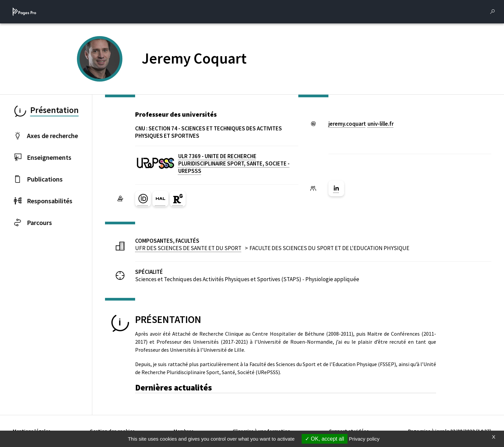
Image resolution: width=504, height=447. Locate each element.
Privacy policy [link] (364, 439)
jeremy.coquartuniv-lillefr (361, 124)
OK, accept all (325, 439)
